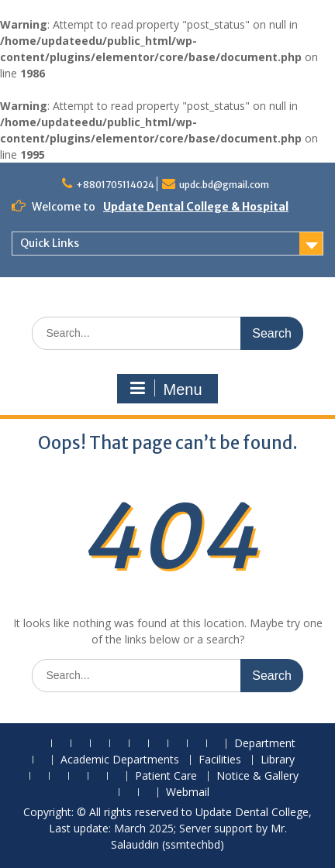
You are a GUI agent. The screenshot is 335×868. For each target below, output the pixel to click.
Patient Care (166, 776)
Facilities (220, 760)
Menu (165, 389)
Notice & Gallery (257, 776)
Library (278, 760)
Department (265, 744)
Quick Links (50, 243)
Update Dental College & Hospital (196, 207)
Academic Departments (120, 760)
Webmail (188, 793)
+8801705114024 (115, 185)
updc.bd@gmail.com (224, 185)
